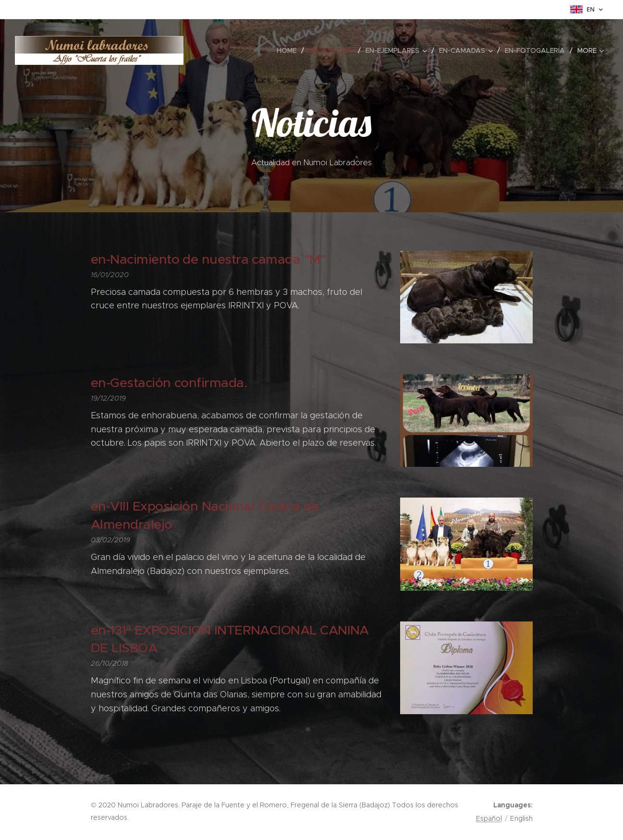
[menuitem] (289, 50)
